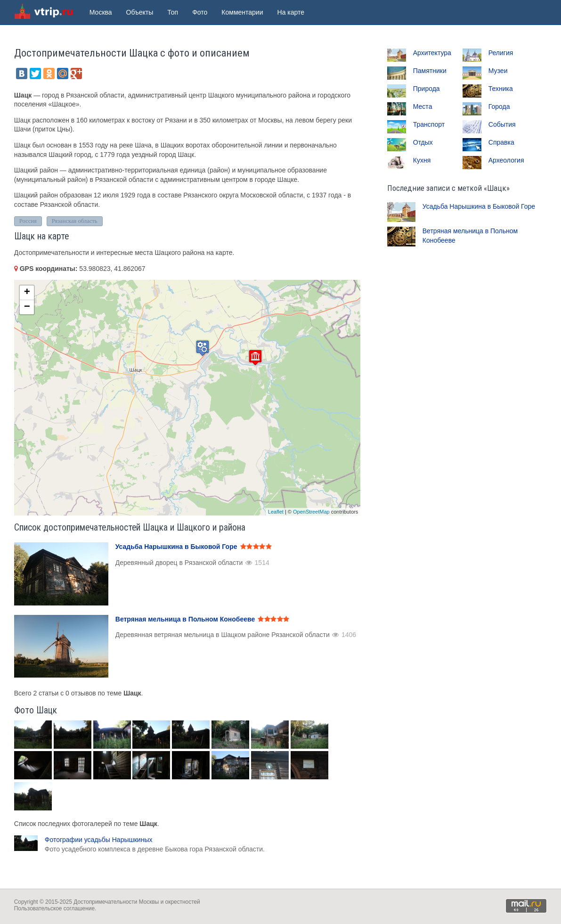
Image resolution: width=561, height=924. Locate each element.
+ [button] (27, 293)
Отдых (423, 142)
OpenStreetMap (311, 512)
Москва (101, 12)
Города (499, 106)
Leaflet (276, 512)
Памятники (430, 71)
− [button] (27, 307)
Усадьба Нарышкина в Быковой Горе (479, 206)
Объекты (140, 12)
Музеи (498, 71)
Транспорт (429, 124)
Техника (501, 89)
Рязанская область (75, 221)
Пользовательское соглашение (54, 908)
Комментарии (242, 12)
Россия (28, 221)
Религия (501, 53)
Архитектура (432, 53)
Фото (200, 12)
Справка (501, 142)
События (502, 124)
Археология (506, 160)
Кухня (422, 160)
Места (423, 106)
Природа (427, 89)
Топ (173, 12)
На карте (291, 12)
